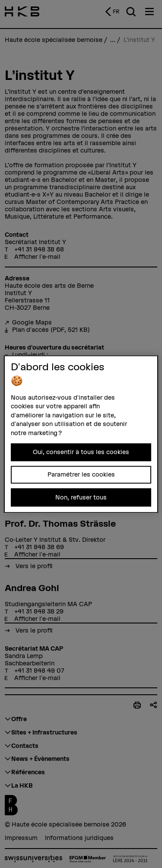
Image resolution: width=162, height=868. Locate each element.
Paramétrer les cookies (81, 474)
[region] (81, 434)
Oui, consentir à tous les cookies (81, 452)
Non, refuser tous (81, 497)
